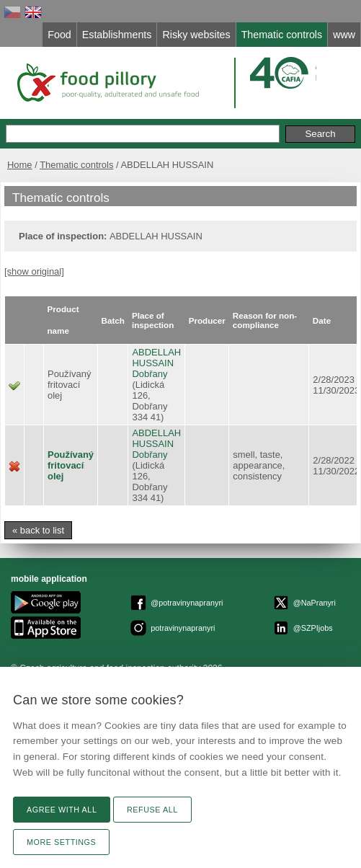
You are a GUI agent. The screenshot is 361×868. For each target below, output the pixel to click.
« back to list (38, 530)
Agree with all (62, 810)
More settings (61, 842)
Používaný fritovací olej (71, 465)
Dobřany (150, 374)
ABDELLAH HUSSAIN (156, 358)
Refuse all (152, 810)
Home (20, 165)
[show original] (34, 271)
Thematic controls (76, 165)
